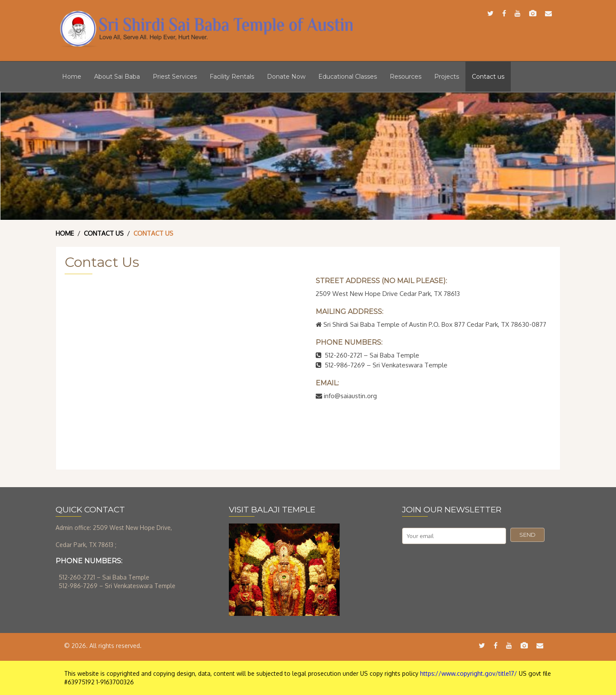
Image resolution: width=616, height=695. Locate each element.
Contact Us (104, 233)
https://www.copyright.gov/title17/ (469, 673)
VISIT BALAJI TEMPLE (272, 510)
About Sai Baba (117, 77)
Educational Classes (348, 77)
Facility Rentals (232, 77)
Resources (406, 77)
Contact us (488, 77)
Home (72, 77)
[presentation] (467, 565)
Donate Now (286, 77)
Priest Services (175, 77)
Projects (447, 77)
